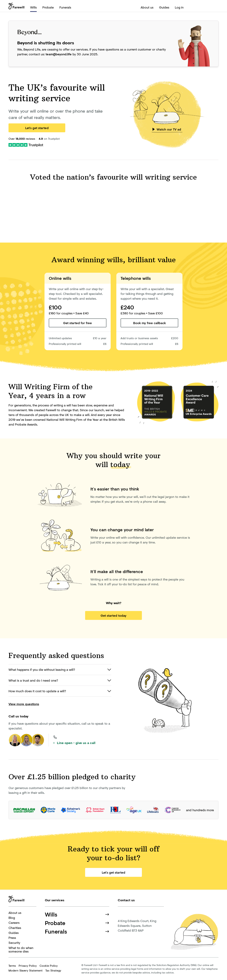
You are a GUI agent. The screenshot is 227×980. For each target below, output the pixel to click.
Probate (48, 7)
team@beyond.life (59, 54)
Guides (164, 7)
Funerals (65, 7)
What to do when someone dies (21, 950)
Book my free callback (150, 323)
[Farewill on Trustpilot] (26, 145)
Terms (12, 966)
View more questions (24, 704)
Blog (12, 918)
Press (12, 938)
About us (147, 7)
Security (14, 943)
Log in (179, 7)
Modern (26, 970)
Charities (15, 928)
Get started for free (77, 323)
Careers (14, 923)
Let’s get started (37, 128)
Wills (33, 7)
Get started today (113, 615)
